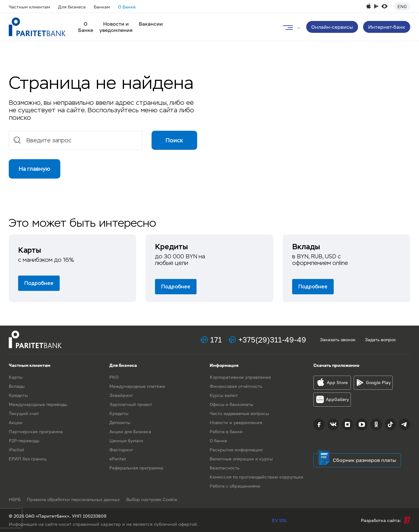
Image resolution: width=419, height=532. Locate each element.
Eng (402, 6)
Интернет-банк (387, 27)
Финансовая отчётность (236, 386)
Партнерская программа (36, 431)
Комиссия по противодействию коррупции (257, 477)
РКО (114, 377)
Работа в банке (226, 431)
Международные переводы (38, 404)
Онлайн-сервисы (332, 27)
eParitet (118, 459)
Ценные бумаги (126, 441)
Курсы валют (224, 395)
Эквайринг (121, 395)
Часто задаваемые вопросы (239, 413)
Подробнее (39, 283)
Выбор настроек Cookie (152, 499)
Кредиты (18, 395)
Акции (16, 422)
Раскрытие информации (236, 450)
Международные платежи (137, 386)
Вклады (17, 386)
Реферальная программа (136, 468)
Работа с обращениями (235, 486)
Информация (224, 365)
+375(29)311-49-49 (272, 339)
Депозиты (120, 422)
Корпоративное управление (240, 377)
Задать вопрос (381, 339)
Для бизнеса (72, 7)
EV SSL (280, 520)
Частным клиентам (29, 7)
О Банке (127, 7)
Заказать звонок (338, 339)
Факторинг (121, 450)
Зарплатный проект (131, 404)
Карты (16, 377)
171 (216, 339)
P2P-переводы (24, 441)
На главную (35, 169)
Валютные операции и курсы (241, 459)
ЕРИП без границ (28, 459)
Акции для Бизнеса (130, 431)
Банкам (102, 7)
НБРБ (15, 499)
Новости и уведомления (116, 27)
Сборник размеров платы (364, 460)
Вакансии (151, 24)
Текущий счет (24, 413)
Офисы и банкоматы (232, 404)
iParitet (17, 450)
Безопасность (224, 468)
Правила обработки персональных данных (73, 499)
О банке (218, 441)
